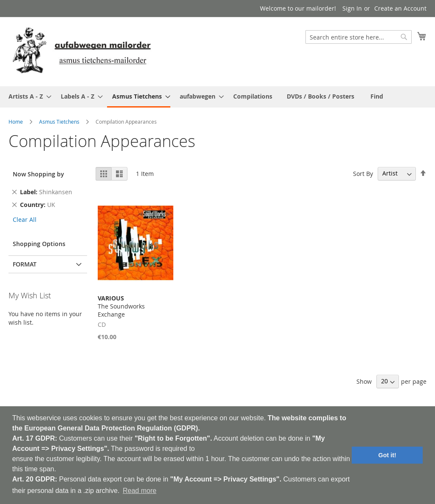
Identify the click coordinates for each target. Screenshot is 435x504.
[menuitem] (27, 96)
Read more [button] (140, 491)
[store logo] (82, 51)
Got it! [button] (387, 455)
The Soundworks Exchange (121, 306)
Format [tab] (25, 264)
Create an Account (400, 8)
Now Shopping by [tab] (38, 174)
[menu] (217, 97)
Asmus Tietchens (59, 122)
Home (16, 122)
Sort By (363, 173)
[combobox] (359, 37)
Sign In (352, 8)
